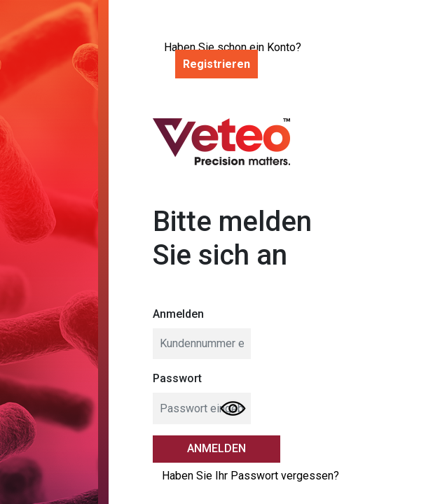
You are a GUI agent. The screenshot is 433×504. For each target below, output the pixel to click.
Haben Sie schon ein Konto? (233, 57)
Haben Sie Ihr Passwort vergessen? (250, 476)
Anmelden (178, 314)
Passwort (177, 378)
